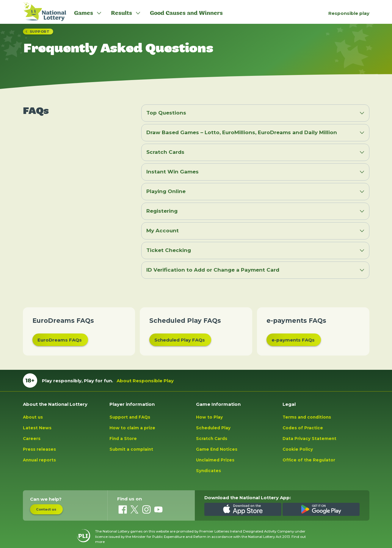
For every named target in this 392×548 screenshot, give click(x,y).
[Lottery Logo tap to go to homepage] (41, 12)
